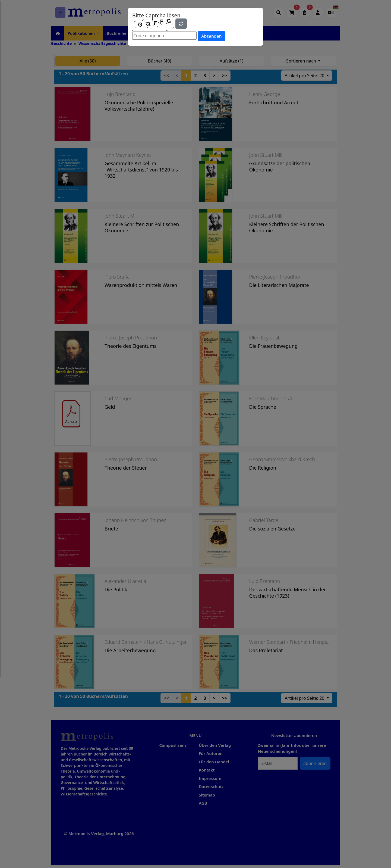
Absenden (211, 36)
